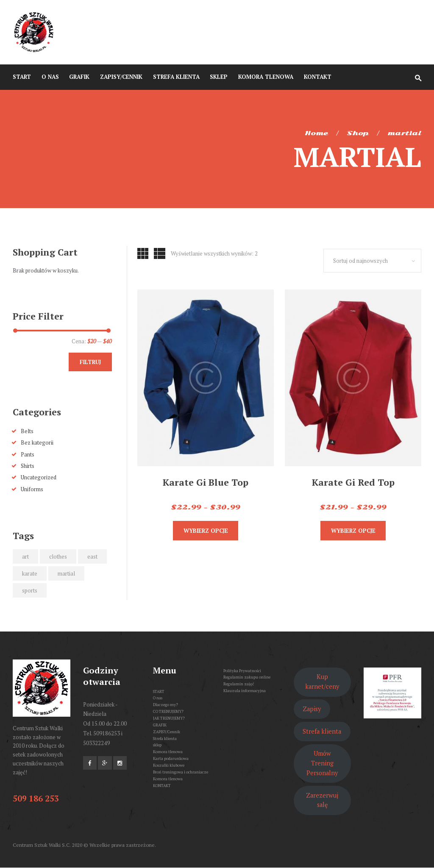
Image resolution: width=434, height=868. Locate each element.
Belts (27, 431)
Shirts (28, 466)
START (159, 691)
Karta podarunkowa (171, 758)
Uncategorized (39, 477)
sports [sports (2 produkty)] (30, 590)
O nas (158, 698)
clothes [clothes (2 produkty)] (58, 556)
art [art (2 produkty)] (25, 556)
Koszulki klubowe (169, 765)
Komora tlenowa (168, 752)
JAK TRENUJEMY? (169, 718)
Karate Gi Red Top (353, 482)
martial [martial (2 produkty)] (66, 573)
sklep (157, 745)
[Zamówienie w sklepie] (372, 261)
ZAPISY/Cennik (167, 732)
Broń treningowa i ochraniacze (181, 772)
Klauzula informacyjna (245, 691)
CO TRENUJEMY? (168, 711)
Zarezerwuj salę (322, 800)
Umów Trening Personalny (322, 763)
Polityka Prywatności (242, 671)
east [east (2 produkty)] (92, 556)
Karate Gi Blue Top (206, 482)
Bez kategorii (37, 442)
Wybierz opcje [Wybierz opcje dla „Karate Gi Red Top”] (353, 531)
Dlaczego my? (166, 705)
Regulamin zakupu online (247, 677)
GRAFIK (160, 725)
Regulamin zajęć (239, 684)
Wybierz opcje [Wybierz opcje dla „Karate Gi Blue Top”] (206, 531)
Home (316, 133)
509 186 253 (36, 798)
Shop (358, 133)
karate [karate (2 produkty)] (30, 573)
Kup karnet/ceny (322, 682)
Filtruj (90, 362)
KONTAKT (162, 786)
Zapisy (312, 709)
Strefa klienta (165, 739)
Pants (28, 454)
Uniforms (32, 489)
